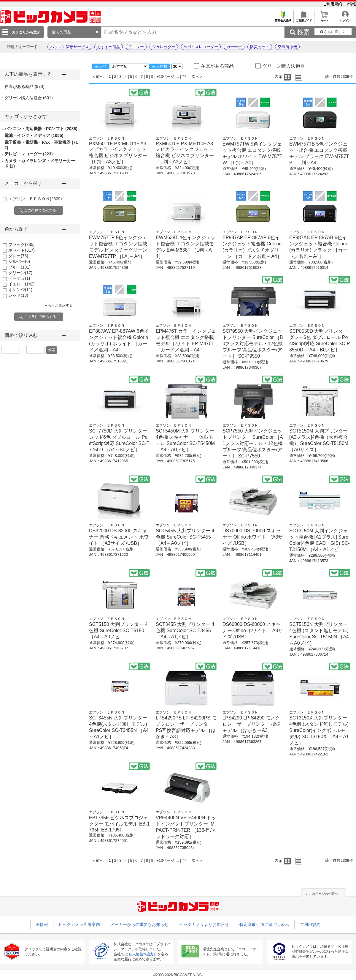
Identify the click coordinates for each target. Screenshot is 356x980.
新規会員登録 (283, 19)
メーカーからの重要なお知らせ (139, 924)
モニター (136, 47)
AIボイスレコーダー (201, 47)
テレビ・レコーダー (29, 154)
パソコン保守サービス (69, 47)
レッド (18, 295)
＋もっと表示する (58, 305)
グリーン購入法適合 (29, 98)
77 (184, 76)
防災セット (260, 47)
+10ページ (165, 76)
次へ (196, 76)
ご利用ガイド (304, 19)
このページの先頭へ (323, 894)
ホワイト (22, 250)
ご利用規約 (333, 4)
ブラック (22, 244)
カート (324, 19)
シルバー (19, 261)
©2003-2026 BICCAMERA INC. (178, 975)
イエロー (22, 284)
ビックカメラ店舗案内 (79, 924)
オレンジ (20, 290)
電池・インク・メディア (34, 135)
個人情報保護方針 (143, 954)
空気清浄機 (287, 47)
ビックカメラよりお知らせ (204, 924)
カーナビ (234, 47)
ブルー (19, 267)
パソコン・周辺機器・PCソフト (41, 129)
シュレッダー (164, 47)
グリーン (20, 273)
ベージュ (19, 278)
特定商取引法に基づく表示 (264, 924)
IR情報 (350, 4)
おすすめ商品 (109, 47)
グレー (18, 256)
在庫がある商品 (24, 86)
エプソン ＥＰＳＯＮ (35, 199)
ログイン (345, 19)
